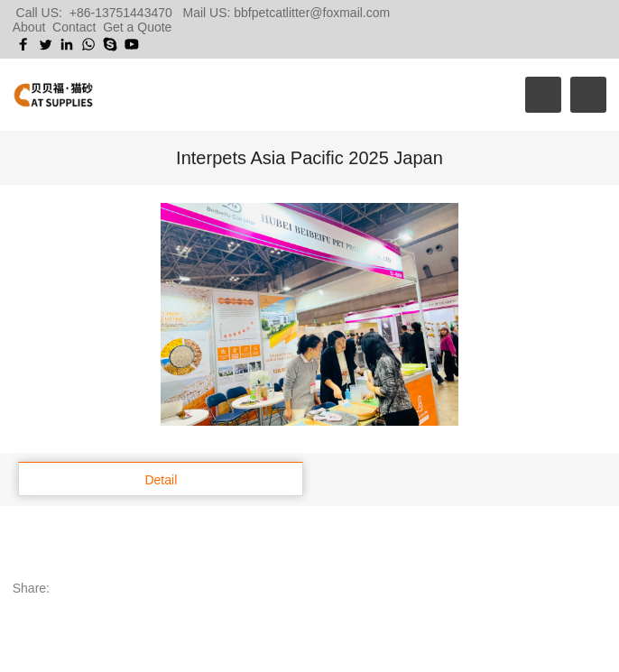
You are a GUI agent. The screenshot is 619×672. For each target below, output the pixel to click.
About (29, 27)
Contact (74, 27)
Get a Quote (137, 27)
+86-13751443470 (121, 13)
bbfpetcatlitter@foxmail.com (312, 13)
